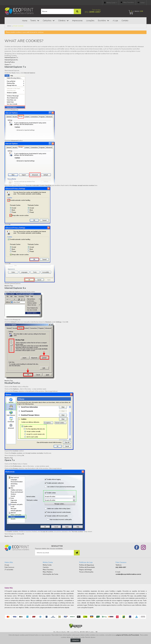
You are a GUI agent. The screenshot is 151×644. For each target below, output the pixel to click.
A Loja (7, 565)
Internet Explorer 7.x (11, 58)
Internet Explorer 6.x (11, 60)
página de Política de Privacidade (128, 635)
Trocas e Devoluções (86, 572)
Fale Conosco (9, 567)
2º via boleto (9, 570)
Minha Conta (111, 3)
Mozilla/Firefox (10, 62)
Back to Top (9, 286)
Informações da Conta (50, 574)
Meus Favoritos (129, 2)
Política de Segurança (87, 565)
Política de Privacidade (87, 567)
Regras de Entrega (85, 570)
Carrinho (46, 567)
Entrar (143, 3)
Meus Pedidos (48, 572)
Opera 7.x (8, 65)
